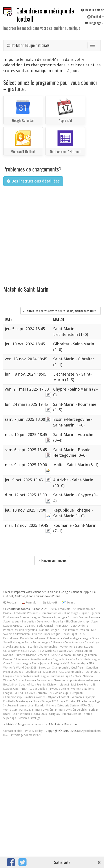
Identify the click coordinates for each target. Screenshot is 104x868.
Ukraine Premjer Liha (20, 705)
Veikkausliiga (71, 638)
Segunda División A (65, 659)
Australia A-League (86, 680)
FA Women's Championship (54, 680)
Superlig (58, 621)
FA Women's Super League (77, 647)
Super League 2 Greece (47, 642)
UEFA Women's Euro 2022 (20, 651)
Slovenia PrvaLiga (29, 718)
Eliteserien (54, 638)
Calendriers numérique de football (45, 15)
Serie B (8, 642)
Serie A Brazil (45, 626)
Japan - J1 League (51, 663)
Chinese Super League (46, 634)
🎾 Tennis (68, 603)
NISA (24, 689)
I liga (36, 701)
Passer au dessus (52, 560)
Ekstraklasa (11, 638)
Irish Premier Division (75, 630)
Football (10, 603)
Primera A (62, 626)
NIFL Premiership (75, 663)
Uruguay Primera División (65, 714)
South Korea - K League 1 (41, 672)
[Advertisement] (41, 233)
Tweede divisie (59, 689)
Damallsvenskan (40, 659)
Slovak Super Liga (14, 647)
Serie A (47, 617)
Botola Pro (10, 685)
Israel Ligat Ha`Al (74, 634)
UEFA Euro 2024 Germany (31, 693)
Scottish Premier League (83, 617)
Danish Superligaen (33, 638)
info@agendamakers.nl (26, 735)
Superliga (59, 617)
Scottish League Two (24, 663)
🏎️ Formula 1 (30, 603)
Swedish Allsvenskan (16, 634)
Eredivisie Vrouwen (26, 613)
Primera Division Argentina (20, 630)
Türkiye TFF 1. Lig (52, 701)
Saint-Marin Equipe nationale (28, 45)
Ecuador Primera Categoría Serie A (57, 705)
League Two (22, 642)
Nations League (49, 630)
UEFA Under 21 (80, 626)
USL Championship (71, 672)
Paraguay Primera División (36, 710)
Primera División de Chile (71, 710)
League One (89, 638)
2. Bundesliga (38, 689)
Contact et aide (13, 731)
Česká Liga (92, 642)
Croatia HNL (74, 701)
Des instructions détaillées (33, 181)
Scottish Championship (43, 647)
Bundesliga (71, 613)
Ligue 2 (64, 685)
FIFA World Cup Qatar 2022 (56, 651)
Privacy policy (34, 731)
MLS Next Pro (80, 685)
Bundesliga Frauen (85, 655)
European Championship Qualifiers (61, 668)
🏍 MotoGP (50, 603)
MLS (94, 630)
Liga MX (30, 626)
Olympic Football (59, 697)
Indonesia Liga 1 (62, 676)
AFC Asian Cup (59, 693)
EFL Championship (77, 621)
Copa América (73, 642)
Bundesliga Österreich (36, 621)
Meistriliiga (23, 701)
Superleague (11, 621)
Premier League (30, 617)
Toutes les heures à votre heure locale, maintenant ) (61, 311)
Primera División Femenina (32, 655)
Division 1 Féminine (15, 659)
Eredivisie (64, 609)
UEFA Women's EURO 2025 (30, 714)
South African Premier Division (38, 685)
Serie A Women (61, 655)
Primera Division (51, 613)
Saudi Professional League (32, 676)
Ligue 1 (85, 613)
